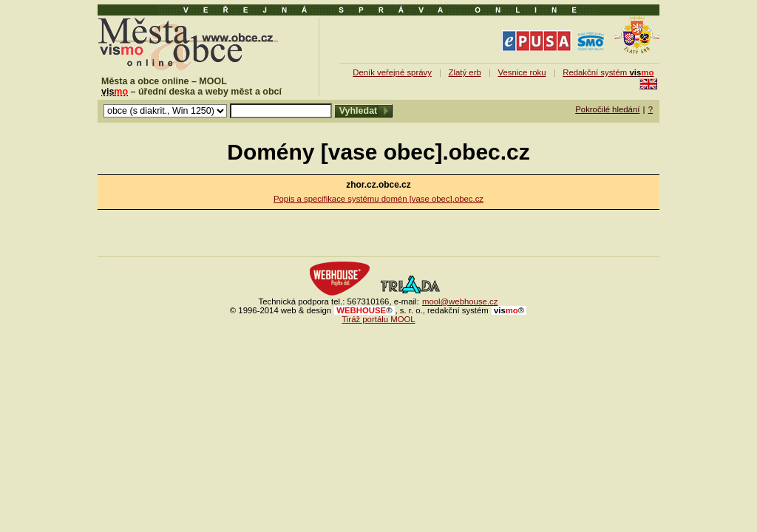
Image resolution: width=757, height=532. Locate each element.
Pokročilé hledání (607, 109)
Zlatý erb (465, 72)
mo (509, 310)
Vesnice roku (522, 72)
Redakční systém (608, 72)
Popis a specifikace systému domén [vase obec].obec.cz (378, 199)
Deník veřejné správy (392, 72)
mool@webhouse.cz (460, 301)
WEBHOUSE (364, 310)
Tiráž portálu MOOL (378, 319)
